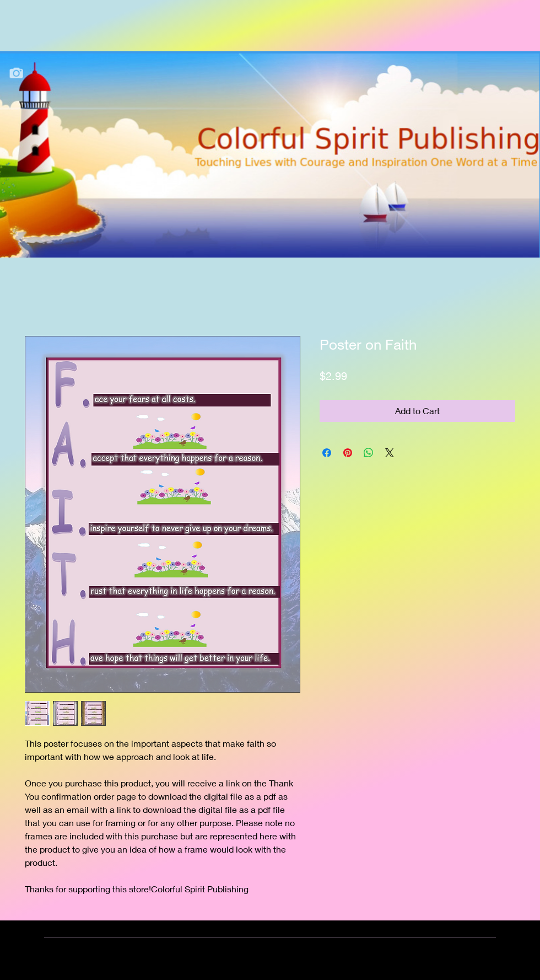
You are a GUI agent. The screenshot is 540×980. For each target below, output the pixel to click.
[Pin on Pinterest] (348, 453)
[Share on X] (390, 453)
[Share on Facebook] (327, 453)
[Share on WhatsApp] (369, 453)
